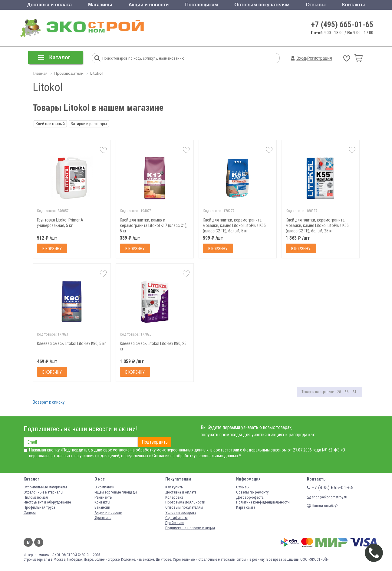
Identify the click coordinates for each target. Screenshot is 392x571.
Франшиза (103, 518)
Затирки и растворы (89, 124)
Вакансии (102, 507)
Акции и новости (148, 5)
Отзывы (316, 5)
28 (339, 392)
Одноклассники (39, 542)
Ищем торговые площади (116, 492)
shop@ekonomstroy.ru (327, 497)
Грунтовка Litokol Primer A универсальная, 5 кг (60, 223)
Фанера (30, 512)
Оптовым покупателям (262, 5)
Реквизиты (104, 497)
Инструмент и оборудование (47, 502)
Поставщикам (202, 5)
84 (354, 392)
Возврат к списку (49, 402)
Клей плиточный (50, 124)
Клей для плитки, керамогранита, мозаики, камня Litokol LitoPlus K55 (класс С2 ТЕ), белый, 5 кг (234, 225)
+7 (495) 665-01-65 (342, 25)
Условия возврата (181, 512)
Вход (301, 58)
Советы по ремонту (252, 492)
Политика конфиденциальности (263, 502)
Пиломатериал (36, 497)
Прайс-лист (175, 523)
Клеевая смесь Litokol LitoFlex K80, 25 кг (153, 346)
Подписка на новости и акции (190, 528)
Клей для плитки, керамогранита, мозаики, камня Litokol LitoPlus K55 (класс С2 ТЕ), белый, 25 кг (317, 225)
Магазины (100, 5)
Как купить (174, 487)
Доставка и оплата (50, 5)
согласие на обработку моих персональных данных (161, 450)
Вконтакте (28, 542)
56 (347, 392)
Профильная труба (39, 507)
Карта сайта (246, 507)
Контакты (353, 5)
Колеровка (174, 497)
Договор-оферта (250, 497)
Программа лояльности (185, 502)
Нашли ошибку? (322, 506)
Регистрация (320, 58)
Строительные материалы (45, 487)
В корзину (52, 249)
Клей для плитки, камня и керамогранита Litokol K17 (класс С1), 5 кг (154, 225)
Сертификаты (176, 518)
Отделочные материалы (43, 492)
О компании (104, 487)
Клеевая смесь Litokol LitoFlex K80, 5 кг (71, 343)
